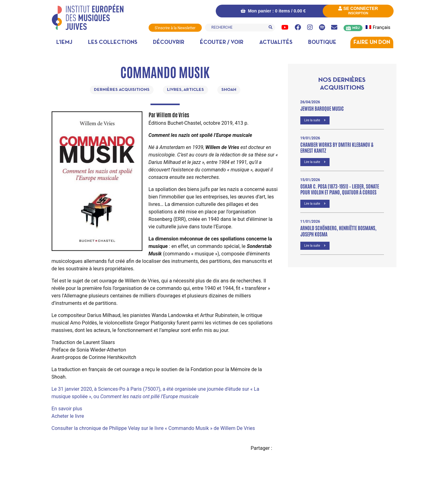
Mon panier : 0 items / (273, 11)
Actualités (276, 42)
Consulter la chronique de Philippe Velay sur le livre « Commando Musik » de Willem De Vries (153, 428)
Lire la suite (315, 120)
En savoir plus (67, 409)
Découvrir (169, 42)
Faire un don (372, 42)
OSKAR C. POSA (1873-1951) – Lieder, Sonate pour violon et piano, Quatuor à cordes (340, 189)
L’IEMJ (64, 42)
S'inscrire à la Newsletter (175, 28)
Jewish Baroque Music (322, 108)
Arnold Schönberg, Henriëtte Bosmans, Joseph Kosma (338, 231)
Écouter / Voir (222, 42)
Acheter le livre (68, 416)
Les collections (113, 42)
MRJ (356, 28)
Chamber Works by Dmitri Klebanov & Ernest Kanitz (337, 147)
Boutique (322, 42)
